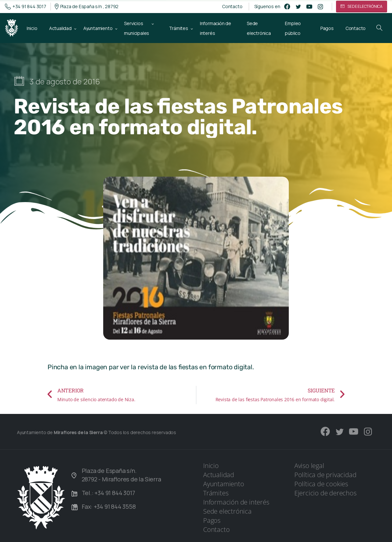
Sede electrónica (227, 511)
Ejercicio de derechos (325, 493)
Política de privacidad (325, 475)
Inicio (211, 466)
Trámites (216, 493)
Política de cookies (321, 484)
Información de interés (236, 502)
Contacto (232, 7)
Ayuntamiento (224, 484)
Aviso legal (309, 466)
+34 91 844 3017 (26, 7)
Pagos (212, 520)
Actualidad (219, 475)
